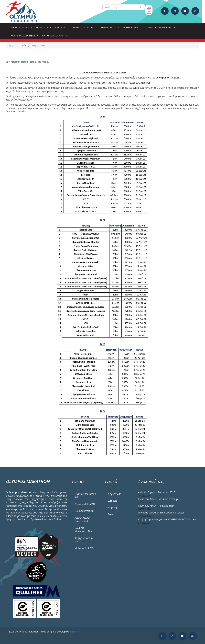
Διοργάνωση (115, 494)
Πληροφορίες (132, 28)
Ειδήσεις (112, 501)
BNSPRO (74, 632)
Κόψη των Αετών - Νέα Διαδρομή (156, 506)
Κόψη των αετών (84, 28)
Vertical (61, 28)
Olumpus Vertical (84, 511)
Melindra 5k (109, 28)
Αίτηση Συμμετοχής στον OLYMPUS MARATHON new (167, 519)
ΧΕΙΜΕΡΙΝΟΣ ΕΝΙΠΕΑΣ (24, 37)
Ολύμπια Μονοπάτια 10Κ (83, 529)
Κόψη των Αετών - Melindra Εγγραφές (159, 499)
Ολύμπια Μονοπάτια (56, 37)
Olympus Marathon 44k (85, 496)
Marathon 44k (21, 28)
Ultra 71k (43, 28)
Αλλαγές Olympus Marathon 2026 (157, 492)
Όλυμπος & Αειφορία (160, 28)
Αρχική (13, 45)
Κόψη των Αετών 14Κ (84, 540)
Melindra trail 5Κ (84, 548)
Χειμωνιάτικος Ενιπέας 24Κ (83, 519)
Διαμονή (112, 507)
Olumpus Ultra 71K (85, 504)
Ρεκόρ (111, 514)
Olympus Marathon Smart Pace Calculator (161, 513)
